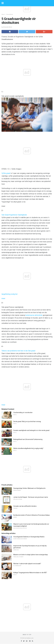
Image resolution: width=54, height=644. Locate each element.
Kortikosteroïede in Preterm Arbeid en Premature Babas (32, 515)
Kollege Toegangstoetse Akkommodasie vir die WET (30, 573)
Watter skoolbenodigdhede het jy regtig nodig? (28, 448)
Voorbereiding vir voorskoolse (23, 412)
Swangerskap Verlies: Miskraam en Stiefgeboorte (29, 488)
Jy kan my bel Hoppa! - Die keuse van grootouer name (31, 497)
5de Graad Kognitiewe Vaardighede (14, 215)
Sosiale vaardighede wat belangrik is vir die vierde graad (31, 430)
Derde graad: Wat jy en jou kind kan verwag (27, 421)
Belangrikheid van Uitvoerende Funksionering (28, 439)
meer (3, 298)
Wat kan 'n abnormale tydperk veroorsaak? (27, 564)
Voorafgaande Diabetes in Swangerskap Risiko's (29, 537)
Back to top (27, 635)
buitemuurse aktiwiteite (34, 315)
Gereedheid (10, 14)
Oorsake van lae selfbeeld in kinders (25, 506)
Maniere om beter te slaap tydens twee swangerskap (31, 555)
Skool (3, 14)
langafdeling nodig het (9, 294)
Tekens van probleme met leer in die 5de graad (18, 351)
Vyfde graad (6, 173)
